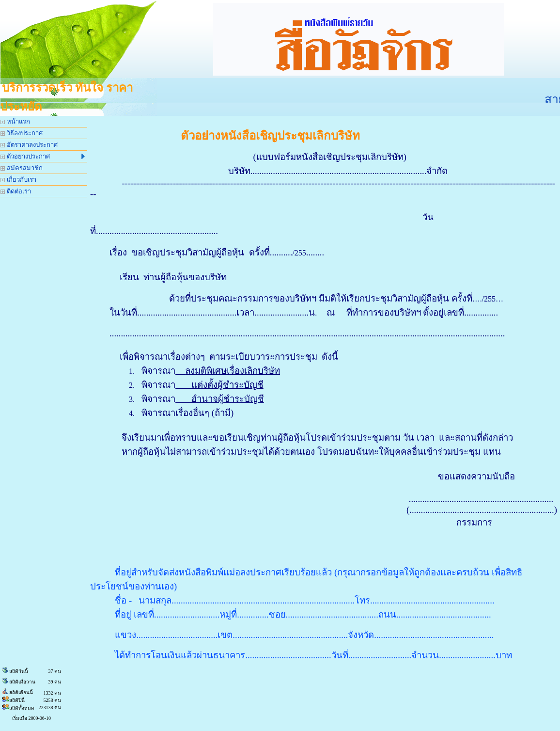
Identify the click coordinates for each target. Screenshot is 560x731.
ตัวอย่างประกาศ (43, 156)
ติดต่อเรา (16, 191)
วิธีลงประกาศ (22, 133)
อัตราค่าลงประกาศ (29, 145)
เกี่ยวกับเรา (18, 180)
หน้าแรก (15, 121)
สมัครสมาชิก (22, 168)
